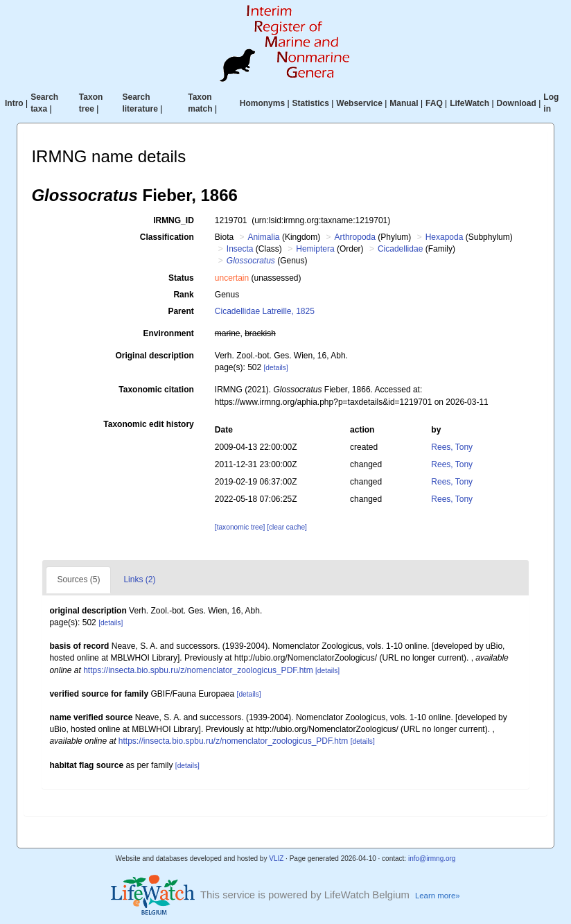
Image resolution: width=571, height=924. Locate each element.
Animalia (264, 237)
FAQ (434, 103)
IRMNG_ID (174, 220)
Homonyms (262, 103)
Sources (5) (78, 579)
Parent (181, 311)
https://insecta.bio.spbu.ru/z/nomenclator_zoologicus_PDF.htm (198, 670)
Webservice (359, 103)
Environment (168, 333)
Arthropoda (355, 237)
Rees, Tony (452, 447)
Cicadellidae (400, 249)
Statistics (311, 103)
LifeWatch (469, 103)
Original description (154, 356)
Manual (404, 103)
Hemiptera (315, 249)
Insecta (240, 249)
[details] (276, 368)
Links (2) (139, 579)
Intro (14, 103)
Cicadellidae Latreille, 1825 (265, 311)
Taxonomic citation (156, 390)
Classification (167, 237)
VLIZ (276, 858)
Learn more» (438, 896)
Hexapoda (445, 237)
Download (517, 103)
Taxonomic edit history (148, 424)
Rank (183, 295)
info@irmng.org (432, 858)
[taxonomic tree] (240, 527)
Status (181, 278)
